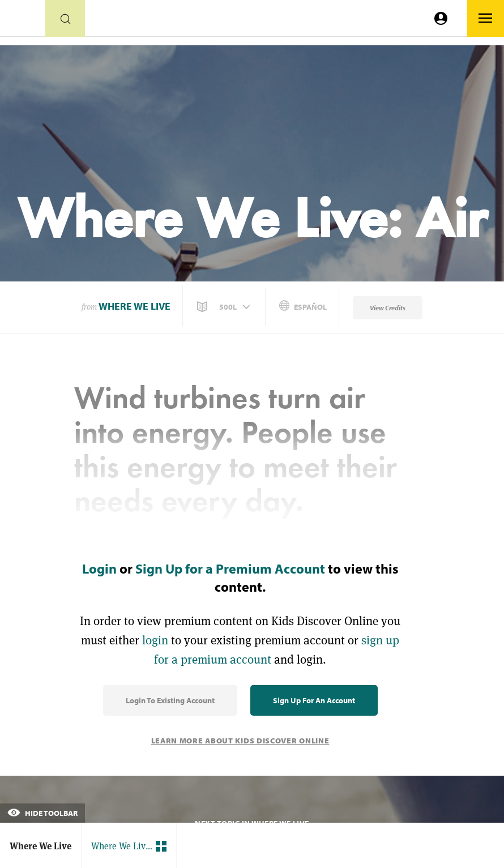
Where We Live (134, 306)
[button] (225, 307)
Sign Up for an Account (314, 700)
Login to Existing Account (170, 700)
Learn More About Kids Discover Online (240, 741)
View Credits (388, 308)
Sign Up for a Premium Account (230, 568)
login (155, 640)
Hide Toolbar (42, 813)
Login (99, 568)
